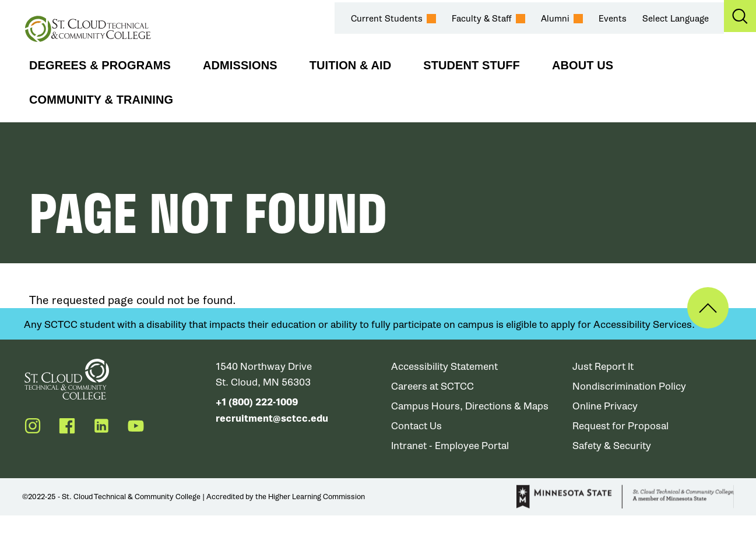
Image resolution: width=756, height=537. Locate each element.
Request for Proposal (621, 426)
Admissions (240, 65)
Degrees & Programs (100, 65)
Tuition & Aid (351, 65)
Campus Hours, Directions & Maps (470, 406)
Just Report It (603, 367)
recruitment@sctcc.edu (272, 418)
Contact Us (417, 426)
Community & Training (101, 100)
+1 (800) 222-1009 (257, 402)
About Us (583, 65)
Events (613, 19)
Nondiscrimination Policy (630, 386)
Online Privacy (605, 406)
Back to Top (708, 308)
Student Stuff (472, 65)
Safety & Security (612, 446)
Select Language (676, 19)
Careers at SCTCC (433, 386)
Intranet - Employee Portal (451, 446)
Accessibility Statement (445, 367)
